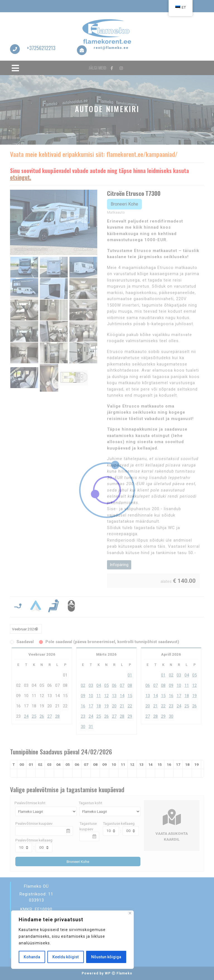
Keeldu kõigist (65, 957)
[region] (72, 940)
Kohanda (32, 957)
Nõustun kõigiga (106, 957)
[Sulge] (130, 913)
